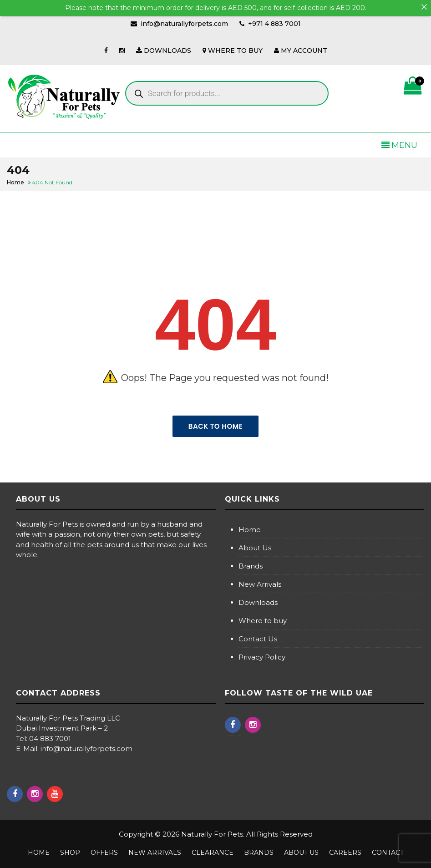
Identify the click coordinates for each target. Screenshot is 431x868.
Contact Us (258, 639)
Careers (345, 853)
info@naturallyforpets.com (184, 24)
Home (250, 530)
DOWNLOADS (164, 51)
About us (301, 853)
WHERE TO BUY (233, 51)
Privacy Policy (262, 657)
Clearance (213, 853)
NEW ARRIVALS (155, 853)
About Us (255, 548)
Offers (104, 853)
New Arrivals (260, 584)
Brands (251, 566)
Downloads (258, 602)
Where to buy (263, 621)
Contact (388, 853)
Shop (70, 853)
